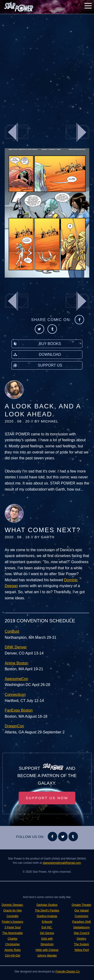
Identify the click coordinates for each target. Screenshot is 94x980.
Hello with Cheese (47, 950)
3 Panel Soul (13, 927)
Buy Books (36, 344)
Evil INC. (47, 927)
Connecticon (15, 695)
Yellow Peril (81, 950)
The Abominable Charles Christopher (13, 939)
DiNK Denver (16, 647)
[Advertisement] (47, 66)
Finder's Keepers (13, 922)
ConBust (12, 631)
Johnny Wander (47, 956)
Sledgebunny (81, 927)
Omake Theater (81, 905)
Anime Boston (17, 663)
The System (81, 944)
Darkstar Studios (47, 905)
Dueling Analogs (47, 916)
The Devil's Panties (47, 910)
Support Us (37, 365)
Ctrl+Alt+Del (13, 956)
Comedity (13, 916)
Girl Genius (47, 933)
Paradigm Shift (82, 922)
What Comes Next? (43, 530)
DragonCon (14, 726)
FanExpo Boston (19, 710)
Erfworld (47, 922)
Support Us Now (47, 798)
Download (36, 355)
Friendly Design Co (68, 972)
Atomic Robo (13, 950)
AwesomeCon (16, 679)
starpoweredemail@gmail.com (62, 863)
